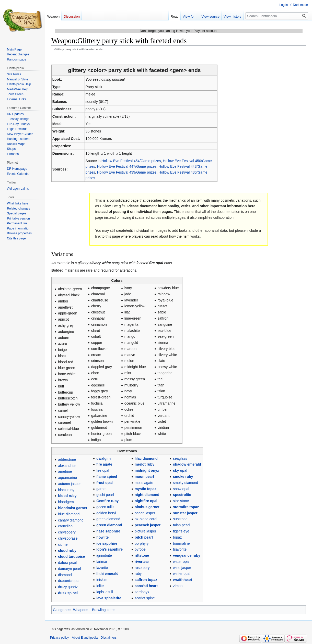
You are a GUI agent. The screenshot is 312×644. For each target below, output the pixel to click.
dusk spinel (68, 593)
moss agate (144, 483)
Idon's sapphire (109, 549)
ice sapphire (107, 543)
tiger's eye (181, 531)
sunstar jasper (185, 513)
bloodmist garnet (73, 508)
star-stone (181, 501)
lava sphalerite (109, 598)
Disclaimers (109, 638)
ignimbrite (104, 555)
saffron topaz (146, 580)
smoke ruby (183, 477)
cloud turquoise (71, 556)
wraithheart (183, 580)
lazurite (102, 568)
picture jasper (145, 531)
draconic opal (69, 581)
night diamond (147, 495)
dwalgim (103, 458)
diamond (65, 575)
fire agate (104, 464)
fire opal (103, 470)
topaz (177, 537)
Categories (62, 610)
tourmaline (181, 543)
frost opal (105, 483)
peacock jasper (148, 525)
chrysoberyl (67, 532)
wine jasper (182, 568)
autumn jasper (69, 484)
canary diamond (71, 520)
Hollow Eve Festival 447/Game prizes (127, 166)
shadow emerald (187, 464)
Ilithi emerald (107, 574)
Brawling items (104, 610)
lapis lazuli (105, 592)
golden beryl (106, 513)
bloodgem (66, 502)
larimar (102, 562)
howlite (102, 537)
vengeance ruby (187, 555)
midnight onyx (147, 470)
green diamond (108, 519)
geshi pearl (105, 495)
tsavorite (180, 549)
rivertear (142, 562)
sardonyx (142, 592)
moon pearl (144, 477)
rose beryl (142, 568)
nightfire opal (146, 501)
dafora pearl (68, 563)
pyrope (140, 549)
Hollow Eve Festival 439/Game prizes (127, 172)
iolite (100, 586)
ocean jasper (145, 513)
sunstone (180, 519)
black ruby (66, 490)
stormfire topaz (186, 507)
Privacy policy (59, 638)
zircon (178, 586)
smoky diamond (186, 483)
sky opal (180, 470)
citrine (63, 544)
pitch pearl (144, 537)
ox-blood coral (146, 519)
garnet (101, 489)
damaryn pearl (70, 569)
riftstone (142, 555)
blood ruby (67, 496)
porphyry (142, 543)
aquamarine (67, 478)
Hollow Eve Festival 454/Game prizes (131, 161)
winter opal (182, 574)
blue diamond (69, 514)
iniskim (102, 580)
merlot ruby (145, 464)
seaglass (180, 458)
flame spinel (107, 477)
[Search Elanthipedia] (277, 16)
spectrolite (182, 495)
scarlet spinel (145, 598)
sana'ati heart (146, 586)
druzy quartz (68, 587)
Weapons (81, 610)
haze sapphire (108, 531)
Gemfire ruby (107, 501)
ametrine (65, 471)
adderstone (67, 459)
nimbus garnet (147, 507)
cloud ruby (67, 551)
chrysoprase (68, 538)
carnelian (65, 526)
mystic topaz (146, 489)
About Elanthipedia (85, 638)
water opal (181, 562)
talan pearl (181, 525)
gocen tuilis (105, 507)
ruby (138, 574)
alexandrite (67, 466)
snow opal (181, 489)
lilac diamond (146, 458)
